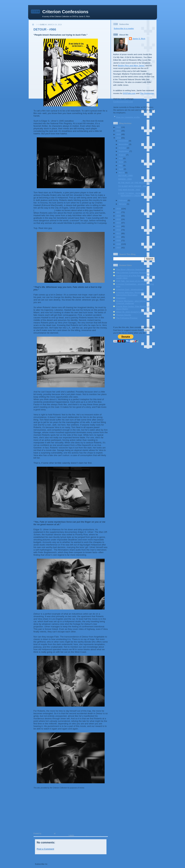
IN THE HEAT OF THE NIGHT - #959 (135, 183)
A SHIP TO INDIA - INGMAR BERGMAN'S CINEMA (131, 194)
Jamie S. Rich (139, 39)
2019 (119, 138)
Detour (78, 121)
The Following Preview (127, 318)
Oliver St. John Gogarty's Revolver (132, 312)
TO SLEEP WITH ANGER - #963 (133, 186)
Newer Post (41, 858)
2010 (119, 237)
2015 (119, 219)
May (121, 165)
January (123, 204)
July (121, 158)
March (122, 173)
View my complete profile (128, 117)
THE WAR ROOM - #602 (129, 190)
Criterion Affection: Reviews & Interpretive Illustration (130, 294)
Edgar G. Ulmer (93, 835)
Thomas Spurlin (124, 315)
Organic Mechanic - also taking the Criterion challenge (133, 302)
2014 (119, 223)
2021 (119, 131)
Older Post (101, 858)
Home (71, 858)
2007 (119, 248)
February (123, 200)
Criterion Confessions (65, 12)
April (121, 169)
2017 (119, 212)
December (124, 141)
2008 (119, 244)
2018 (119, 209)
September (124, 151)
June (121, 162)
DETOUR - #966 (125, 175)
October (123, 148)
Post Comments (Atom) (61, 864)
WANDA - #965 (125, 179)
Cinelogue (121, 298)
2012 (119, 230)
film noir (104, 835)
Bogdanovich (80, 835)
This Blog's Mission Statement (130, 269)
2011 (119, 233)
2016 (119, 216)
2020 (119, 134)
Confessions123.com (123, 102)
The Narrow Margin (44, 210)
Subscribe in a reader (124, 28)
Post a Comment (46, 849)
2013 (119, 226)
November (124, 144)
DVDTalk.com (129, 93)
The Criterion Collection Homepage (133, 272)
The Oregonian (147, 93)
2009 (119, 240)
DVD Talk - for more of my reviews (132, 281)
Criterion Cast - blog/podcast (130, 289)
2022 (119, 127)
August (122, 155)
